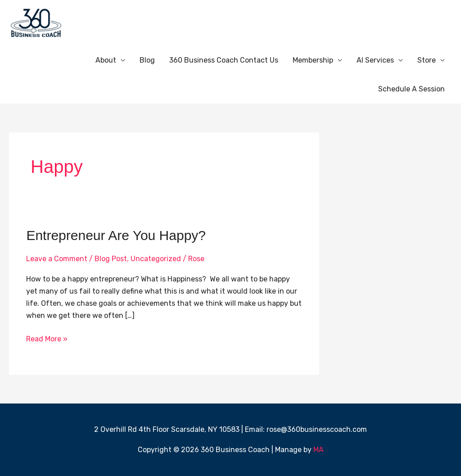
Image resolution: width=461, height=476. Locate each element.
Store (427, 60)
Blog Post (111, 259)
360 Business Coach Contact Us (224, 60)
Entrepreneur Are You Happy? (116, 235)
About (106, 60)
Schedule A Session (411, 89)
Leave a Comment (57, 259)
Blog (147, 60)
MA (319, 450)
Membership (313, 60)
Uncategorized (156, 259)
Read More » (47, 338)
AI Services (375, 60)
